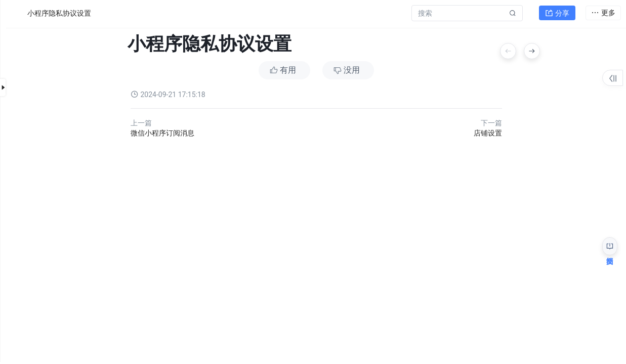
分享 (557, 13)
